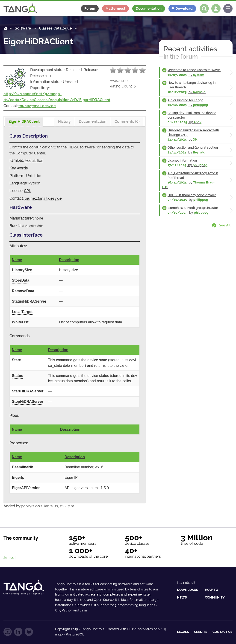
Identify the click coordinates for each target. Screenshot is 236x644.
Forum (90, 9)
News (182, 597)
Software (23, 28)
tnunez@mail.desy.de (37, 106)
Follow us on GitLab (29, 632)
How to (211, 590)
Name (17, 260)
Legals (183, 632)
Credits (201, 632)
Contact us (223, 632)
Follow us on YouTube (8, 632)
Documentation (149, 9)
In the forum (181, 57)
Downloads (188, 590)
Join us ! (9, 557)
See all (225, 225)
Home (6, 28)
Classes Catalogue (55, 28)
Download (184, 9)
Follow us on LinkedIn (18, 632)
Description (69, 260)
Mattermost (115, 9)
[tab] (24, 122)
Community (215, 597)
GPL (27, 191)
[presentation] (24, 122)
